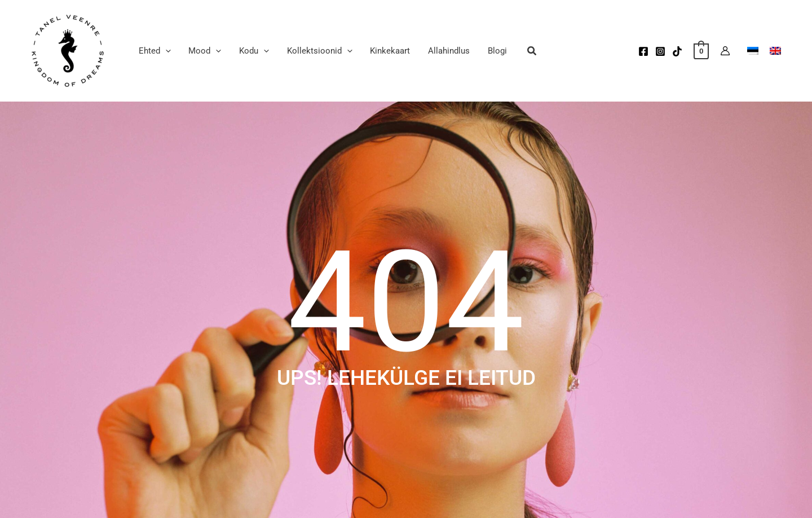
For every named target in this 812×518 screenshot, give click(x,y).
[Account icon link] (725, 51)
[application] (165, 51)
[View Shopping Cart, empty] (701, 51)
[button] (154, 51)
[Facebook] (643, 51)
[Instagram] (660, 51)
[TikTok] (677, 51)
